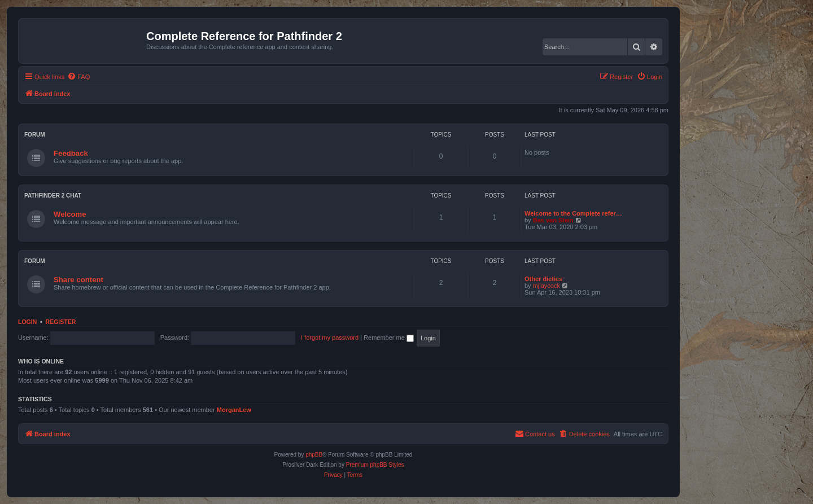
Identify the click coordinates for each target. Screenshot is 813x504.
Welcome (70, 214)
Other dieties (543, 279)
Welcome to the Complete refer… (573, 213)
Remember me (389, 338)
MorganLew (234, 410)
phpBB (314, 455)
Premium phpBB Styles (375, 465)
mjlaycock (547, 286)
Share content (78, 280)
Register (61, 322)
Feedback (71, 153)
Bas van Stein (553, 220)
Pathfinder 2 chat (53, 196)
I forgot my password (330, 338)
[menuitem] (78, 77)
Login (27, 322)
